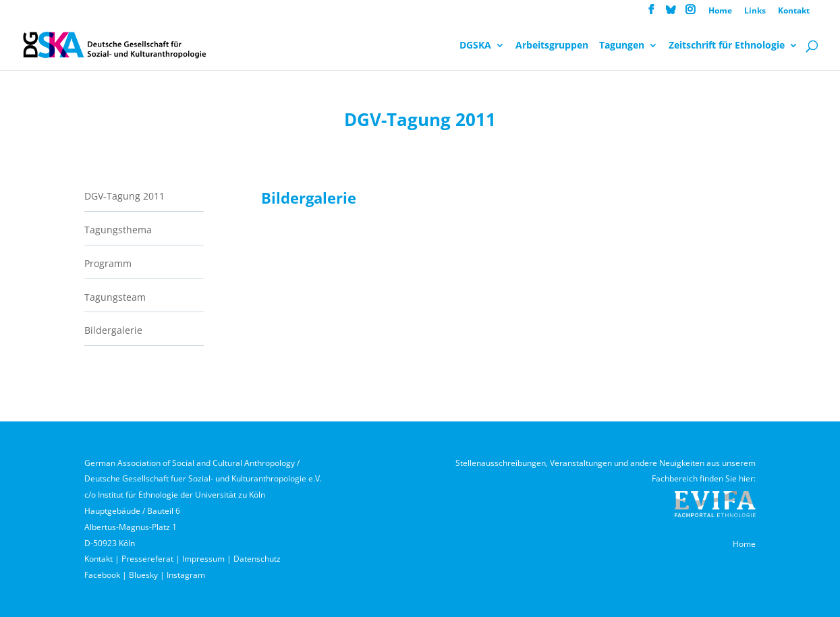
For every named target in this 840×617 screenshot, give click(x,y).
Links (755, 11)
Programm (108, 263)
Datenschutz (257, 559)
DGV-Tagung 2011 (124, 196)
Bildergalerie (113, 330)
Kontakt (794, 11)
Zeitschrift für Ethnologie (727, 46)
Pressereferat (147, 559)
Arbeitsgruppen (552, 46)
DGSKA (475, 46)
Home (720, 11)
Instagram (186, 575)
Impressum (203, 559)
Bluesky (143, 575)
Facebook (102, 575)
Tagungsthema (118, 230)
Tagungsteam (115, 297)
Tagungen (622, 46)
